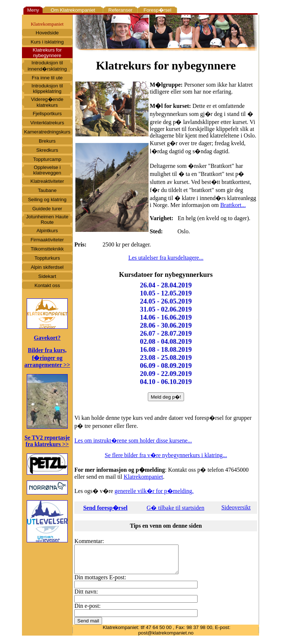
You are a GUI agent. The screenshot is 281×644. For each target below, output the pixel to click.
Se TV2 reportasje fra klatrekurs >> (47, 441)
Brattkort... (233, 205)
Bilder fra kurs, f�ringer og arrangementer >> (47, 357)
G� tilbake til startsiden (176, 508)
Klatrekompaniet (143, 477)
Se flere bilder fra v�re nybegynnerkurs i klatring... (166, 455)
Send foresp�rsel (105, 508)
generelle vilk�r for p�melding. (154, 491)
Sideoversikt (236, 507)
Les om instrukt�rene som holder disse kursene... (133, 440)
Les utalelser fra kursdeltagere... (166, 258)
